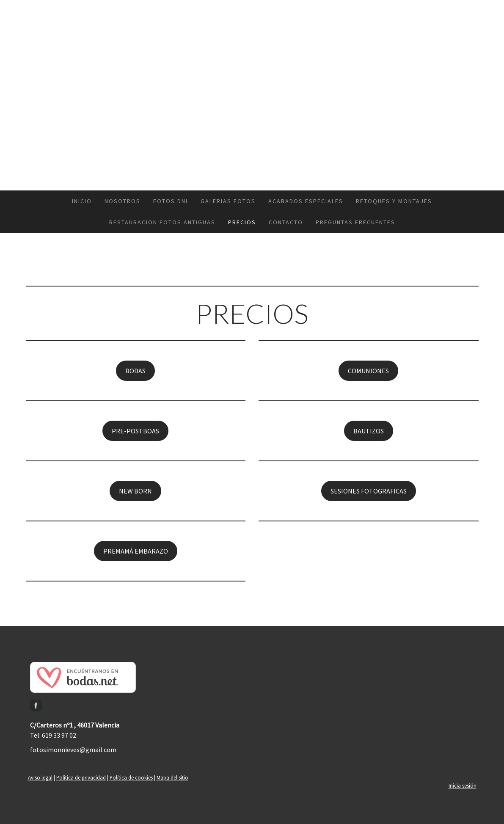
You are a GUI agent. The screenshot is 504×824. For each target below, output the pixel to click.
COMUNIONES (368, 371)
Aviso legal (40, 777)
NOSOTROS (123, 201)
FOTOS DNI (171, 201)
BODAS (135, 371)
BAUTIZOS (369, 431)
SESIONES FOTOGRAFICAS (369, 491)
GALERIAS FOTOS (228, 201)
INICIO (82, 201)
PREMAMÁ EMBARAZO (136, 551)
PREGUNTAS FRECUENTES (355, 222)
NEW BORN (135, 491)
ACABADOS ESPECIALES (306, 201)
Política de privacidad (81, 777)
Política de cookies (131, 777)
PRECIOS (242, 222)
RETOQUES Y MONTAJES (394, 201)
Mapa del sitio (172, 777)
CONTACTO (286, 222)
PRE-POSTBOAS (135, 431)
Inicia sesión (463, 785)
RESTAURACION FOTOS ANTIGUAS (162, 222)
